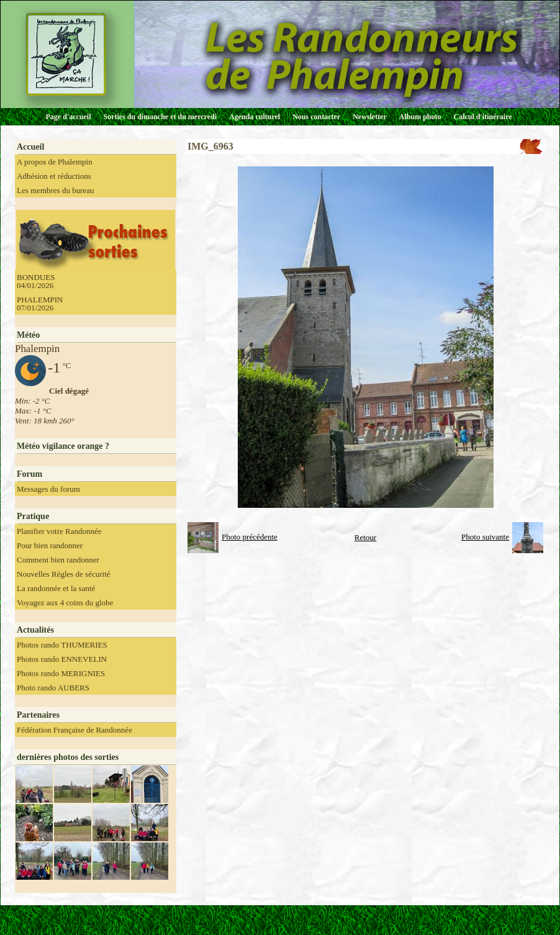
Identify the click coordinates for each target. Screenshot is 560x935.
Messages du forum (48, 489)
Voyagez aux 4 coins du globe (65, 603)
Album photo (420, 117)
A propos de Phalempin (55, 162)
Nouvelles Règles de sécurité (64, 574)
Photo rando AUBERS (53, 688)
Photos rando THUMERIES (62, 645)
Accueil (30, 147)
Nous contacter (316, 117)
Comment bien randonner (58, 560)
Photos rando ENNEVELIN (62, 659)
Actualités (35, 630)
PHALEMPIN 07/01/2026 (40, 304)
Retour (365, 537)
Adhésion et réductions (54, 176)
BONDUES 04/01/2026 (36, 281)
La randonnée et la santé (56, 588)
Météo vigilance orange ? (63, 446)
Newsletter (370, 117)
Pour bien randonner (50, 545)
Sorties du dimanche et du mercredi (160, 117)
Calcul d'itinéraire (482, 117)
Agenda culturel (255, 117)
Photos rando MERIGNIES (61, 673)
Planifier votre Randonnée (59, 531)
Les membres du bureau (56, 190)
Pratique (33, 516)
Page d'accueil (69, 117)
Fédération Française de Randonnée (75, 730)
